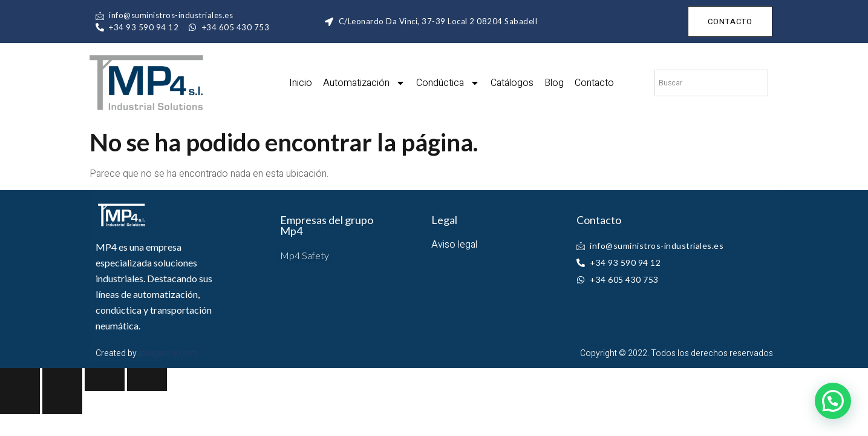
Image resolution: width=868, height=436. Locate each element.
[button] (833, 401)
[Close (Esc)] (20, 380)
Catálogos (512, 83)
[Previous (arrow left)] (20, 403)
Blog (554, 83)
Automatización (364, 83)
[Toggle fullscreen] (105, 380)
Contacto (594, 83)
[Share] (62, 380)
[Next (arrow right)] (62, 403)
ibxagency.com (168, 353)
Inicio (301, 83)
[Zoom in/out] (147, 380)
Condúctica (448, 83)
